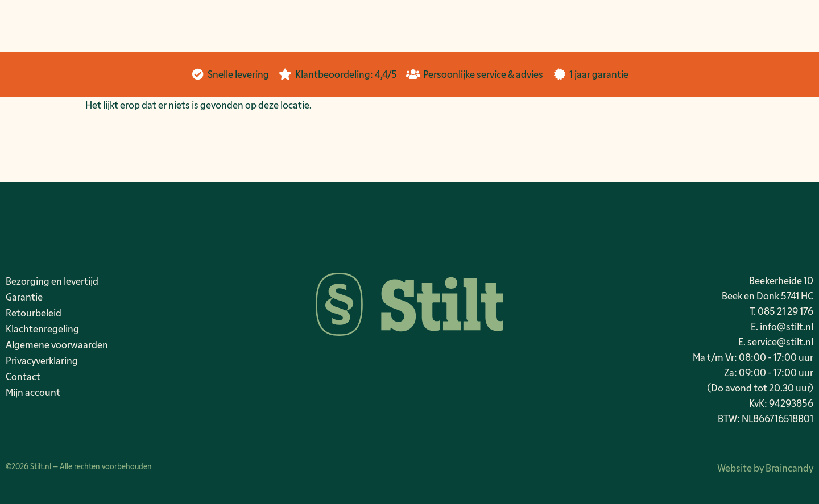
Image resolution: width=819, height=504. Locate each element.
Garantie (24, 297)
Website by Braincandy (765, 468)
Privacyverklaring (42, 360)
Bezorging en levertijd (52, 281)
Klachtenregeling (42, 328)
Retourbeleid (34, 313)
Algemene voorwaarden (57, 344)
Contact (23, 376)
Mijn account (33, 392)
